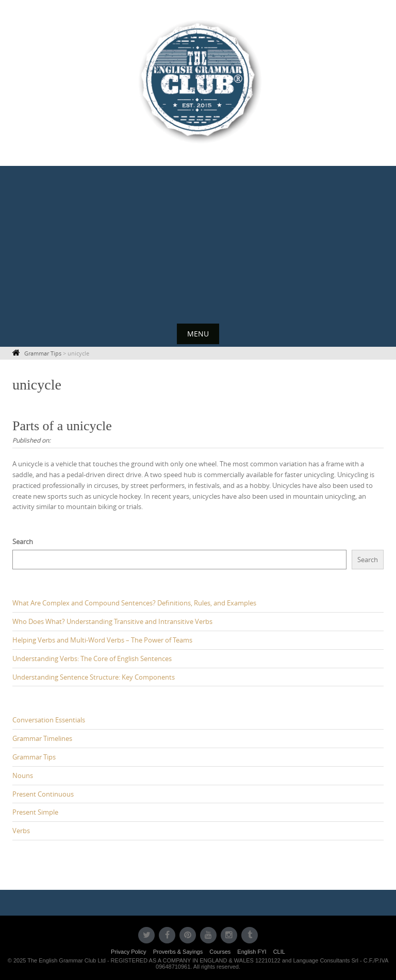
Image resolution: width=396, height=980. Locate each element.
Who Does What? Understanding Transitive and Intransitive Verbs (112, 621)
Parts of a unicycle (62, 426)
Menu (198, 334)
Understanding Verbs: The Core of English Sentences (92, 658)
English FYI (252, 952)
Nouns (23, 775)
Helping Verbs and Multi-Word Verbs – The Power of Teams (102, 640)
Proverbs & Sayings (178, 952)
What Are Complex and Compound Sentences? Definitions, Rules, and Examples (134, 603)
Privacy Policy (128, 952)
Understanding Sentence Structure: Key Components (94, 677)
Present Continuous (43, 794)
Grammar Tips (34, 757)
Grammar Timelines (42, 738)
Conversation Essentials (49, 720)
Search (23, 542)
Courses (220, 952)
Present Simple (35, 812)
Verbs (21, 831)
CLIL (279, 952)
